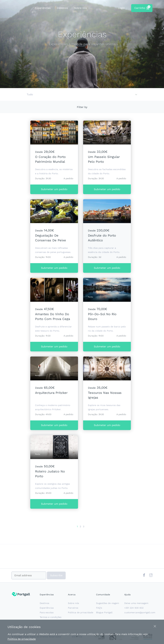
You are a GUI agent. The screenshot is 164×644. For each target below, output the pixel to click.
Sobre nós (80, 8)
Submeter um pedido (54, 189)
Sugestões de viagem (108, 603)
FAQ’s (99, 608)
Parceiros (73, 608)
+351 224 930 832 (134, 608)
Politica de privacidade (81, 612)
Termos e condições (51, 617)
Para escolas (47, 612)
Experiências (43, 8)
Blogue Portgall (104, 612)
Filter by (82, 107)
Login (121, 8)
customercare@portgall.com (140, 612)
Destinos (62, 8)
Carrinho (142, 8)
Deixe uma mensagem (136, 603)
